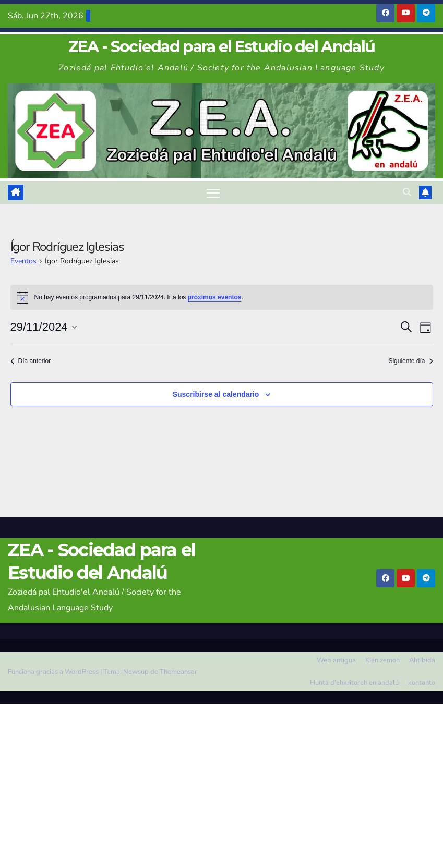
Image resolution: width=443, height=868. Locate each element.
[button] (407, 192)
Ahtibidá (422, 660)
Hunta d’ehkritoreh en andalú (354, 683)
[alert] (222, 297)
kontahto (422, 683)
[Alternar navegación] (213, 193)
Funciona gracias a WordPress (54, 672)
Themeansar (178, 672)
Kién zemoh (382, 660)
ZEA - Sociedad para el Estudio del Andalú (222, 47)
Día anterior (31, 361)
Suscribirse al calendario (216, 394)
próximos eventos (215, 297)
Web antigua (336, 660)
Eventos (23, 261)
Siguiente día (410, 361)
